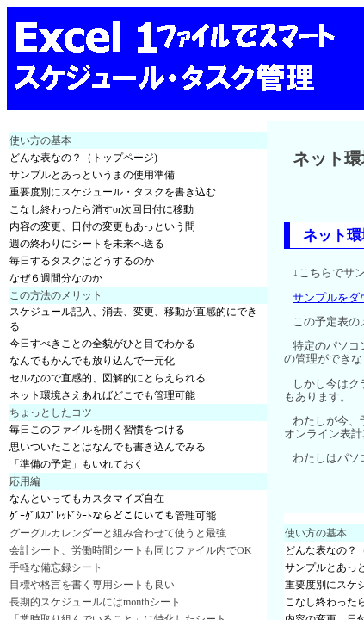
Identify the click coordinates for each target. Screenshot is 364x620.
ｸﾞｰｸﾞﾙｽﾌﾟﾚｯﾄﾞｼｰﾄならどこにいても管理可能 (113, 516)
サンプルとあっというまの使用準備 (92, 175)
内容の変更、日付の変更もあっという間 (102, 226)
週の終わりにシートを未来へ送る (87, 244)
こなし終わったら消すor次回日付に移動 (102, 209)
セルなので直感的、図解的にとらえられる (108, 378)
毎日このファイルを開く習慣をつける (97, 430)
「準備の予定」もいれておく (77, 464)
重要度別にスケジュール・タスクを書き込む (113, 192)
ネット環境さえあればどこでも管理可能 (102, 395)
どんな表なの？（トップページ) (83, 158)
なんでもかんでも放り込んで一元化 (92, 361)
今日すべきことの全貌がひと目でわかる (102, 344)
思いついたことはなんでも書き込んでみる (108, 447)
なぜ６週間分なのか (56, 278)
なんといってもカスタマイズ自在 (87, 499)
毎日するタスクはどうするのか (82, 261)
